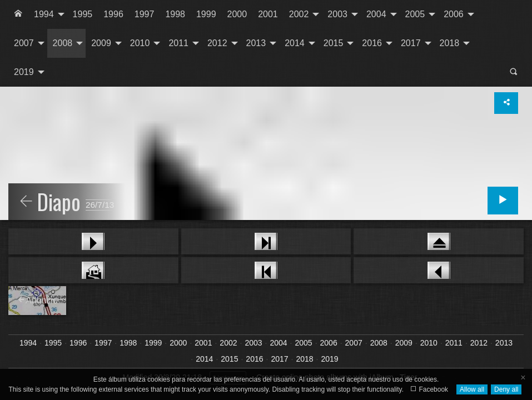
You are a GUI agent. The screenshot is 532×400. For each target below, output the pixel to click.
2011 (178, 43)
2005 (415, 14)
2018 (450, 43)
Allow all (472, 389)
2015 (334, 43)
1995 (83, 14)
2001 (268, 14)
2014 (295, 43)
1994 (44, 14)
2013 (256, 43)
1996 (113, 14)
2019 (24, 72)
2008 (63, 43)
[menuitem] (18, 14)
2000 (237, 14)
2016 (372, 43)
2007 (24, 43)
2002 (299, 14)
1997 (145, 14)
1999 (206, 14)
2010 (140, 43)
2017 (411, 43)
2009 (101, 43)
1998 (175, 14)
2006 (454, 14)
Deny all (506, 389)
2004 (376, 14)
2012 (217, 43)
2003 (337, 14)
